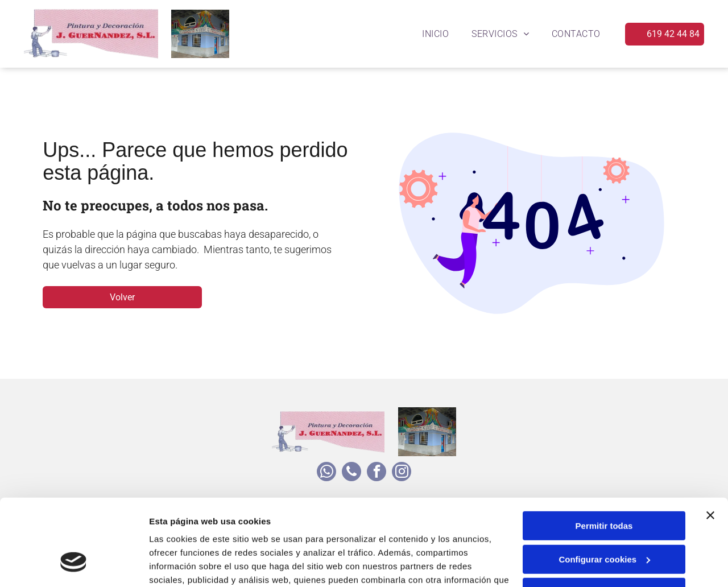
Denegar (604, 518)
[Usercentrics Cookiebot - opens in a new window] (74, 565)
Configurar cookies (604, 485)
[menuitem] (435, 34)
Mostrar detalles (182, 565)
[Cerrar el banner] (710, 441)
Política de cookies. (232, 533)
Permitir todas (604, 452)
